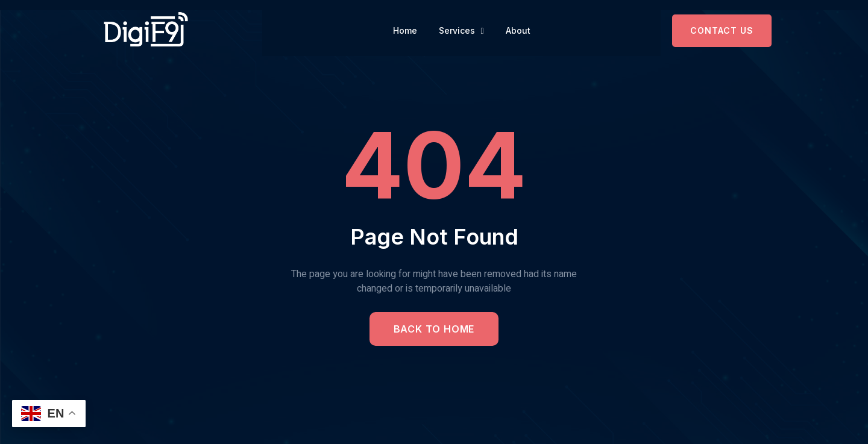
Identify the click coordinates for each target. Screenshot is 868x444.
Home (405, 30)
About (518, 30)
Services (461, 31)
